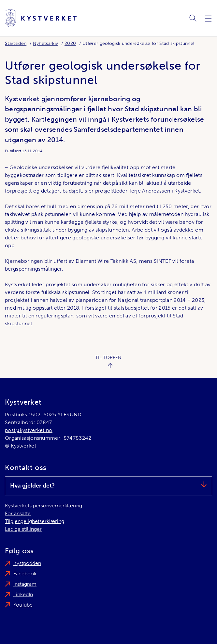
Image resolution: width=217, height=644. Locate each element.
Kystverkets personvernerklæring (43, 506)
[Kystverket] (41, 18)
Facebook (25, 574)
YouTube (23, 605)
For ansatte (18, 513)
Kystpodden (27, 563)
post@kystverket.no (29, 430)
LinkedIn (23, 594)
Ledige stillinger (23, 529)
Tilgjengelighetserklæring (35, 521)
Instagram (25, 584)
